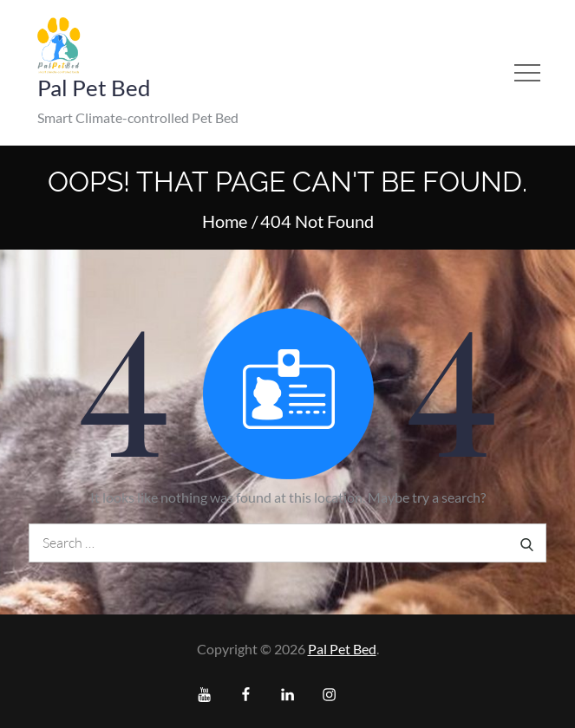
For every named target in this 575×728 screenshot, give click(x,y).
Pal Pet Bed (94, 88)
